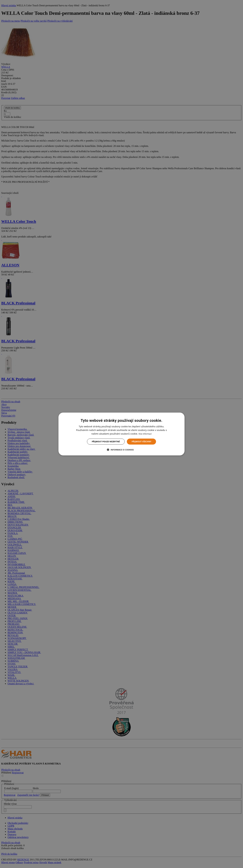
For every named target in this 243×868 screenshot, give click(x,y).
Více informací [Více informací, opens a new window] (145, 434)
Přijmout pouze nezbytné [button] (106, 442)
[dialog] (121, 434)
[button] (121, 450)
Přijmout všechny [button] (141, 442)
